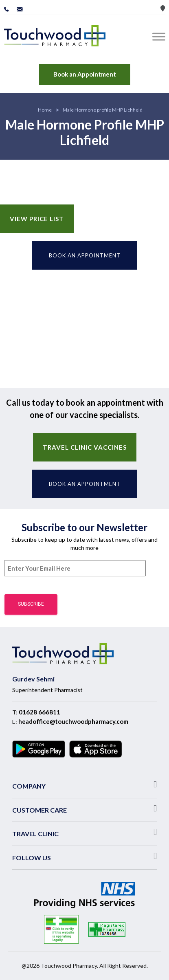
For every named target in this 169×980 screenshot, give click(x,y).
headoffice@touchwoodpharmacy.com (73, 721)
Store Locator (163, 8)
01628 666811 (40, 712)
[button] (84, 784)
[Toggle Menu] (160, 36)
